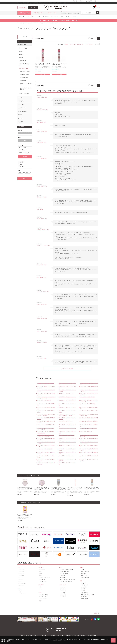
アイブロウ (21, 579)
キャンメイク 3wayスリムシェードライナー (89, 384)
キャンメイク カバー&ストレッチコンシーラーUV (89, 401)
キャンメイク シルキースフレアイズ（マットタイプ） (46, 429)
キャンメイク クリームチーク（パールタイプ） (46, 422)
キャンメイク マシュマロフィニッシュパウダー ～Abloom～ (46, 415)
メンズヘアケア (43, 599)
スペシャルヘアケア (65, 572)
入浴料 (83, 570)
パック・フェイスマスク (25, 65)
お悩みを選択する (25, 140)
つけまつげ (84, 583)
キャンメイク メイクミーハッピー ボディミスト (68, 460)
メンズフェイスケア (44, 595)
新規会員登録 (22, 7)
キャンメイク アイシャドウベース (67, 435)
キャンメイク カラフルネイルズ (66, 393)
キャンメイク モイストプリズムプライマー (89, 408)
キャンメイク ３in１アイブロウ (88, 404)
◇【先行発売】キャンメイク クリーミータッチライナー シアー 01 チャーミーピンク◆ (75, 489)
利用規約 (83, 635)
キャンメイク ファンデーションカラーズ (68, 463)
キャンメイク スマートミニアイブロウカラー (46, 453)
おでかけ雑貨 (84, 597)
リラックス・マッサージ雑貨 (88, 595)
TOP (18, 23)
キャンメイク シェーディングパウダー (68, 400)
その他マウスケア (22, 593)
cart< (94, 6)
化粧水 (22, 54)
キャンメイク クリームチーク (44, 400)
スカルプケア (63, 576)
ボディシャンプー (85, 572)
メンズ (74, 17)
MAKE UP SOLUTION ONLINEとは (29, 635)
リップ (20, 581)
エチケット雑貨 (85, 599)
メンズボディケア (43, 597)
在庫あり (92, 38)
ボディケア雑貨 (85, 593)
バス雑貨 (83, 591)
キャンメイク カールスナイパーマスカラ (89, 446)
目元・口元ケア (24, 68)
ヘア (28, 17)
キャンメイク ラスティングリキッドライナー (46, 391)
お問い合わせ (97, 1)
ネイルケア (63, 587)
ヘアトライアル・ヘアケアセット (68, 579)
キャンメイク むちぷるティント (66, 456)
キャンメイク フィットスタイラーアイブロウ (89, 450)
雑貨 (62, 17)
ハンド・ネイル (55, 17)
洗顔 (21, 51)
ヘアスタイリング (64, 574)
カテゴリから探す (24, 13)
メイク (39, 17)
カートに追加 (43, 74)
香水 (40, 587)
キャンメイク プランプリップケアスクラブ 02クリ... (43, 64)
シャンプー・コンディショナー (67, 570)
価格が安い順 (72, 44)
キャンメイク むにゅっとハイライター (89, 421)
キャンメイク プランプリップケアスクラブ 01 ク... (59, 64)
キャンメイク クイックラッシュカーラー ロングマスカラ (89, 443)
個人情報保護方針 (92, 635)
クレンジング (23, 48)
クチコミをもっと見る (67, 368)
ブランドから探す (38, 13)
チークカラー (21, 572)
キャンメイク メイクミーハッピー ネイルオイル (46, 463)
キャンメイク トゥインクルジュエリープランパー (46, 460)
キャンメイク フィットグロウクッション (46, 408)
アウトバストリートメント (66, 581)
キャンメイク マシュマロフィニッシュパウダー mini (89, 415)
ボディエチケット (85, 578)
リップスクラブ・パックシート (26, 89)
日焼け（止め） (85, 576)
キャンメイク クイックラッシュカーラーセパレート (46, 443)
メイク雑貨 (84, 587)
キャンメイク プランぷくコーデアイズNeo (68, 432)
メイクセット (21, 585)
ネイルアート (63, 591)
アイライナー (21, 576)
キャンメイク (69, 14)
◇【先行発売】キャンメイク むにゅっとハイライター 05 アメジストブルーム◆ (42, 489)
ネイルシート (63, 597)
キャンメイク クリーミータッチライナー (68, 384)
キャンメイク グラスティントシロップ (89, 456)
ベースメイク (21, 570)
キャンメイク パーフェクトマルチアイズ (46, 404)
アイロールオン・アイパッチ (26, 84)
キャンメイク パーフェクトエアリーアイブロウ (68, 391)
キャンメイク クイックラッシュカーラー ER (46, 446)
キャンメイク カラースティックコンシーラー (68, 411)
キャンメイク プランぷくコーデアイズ (68, 428)
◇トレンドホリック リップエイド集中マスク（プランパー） (25, 515)
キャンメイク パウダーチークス (88, 397)
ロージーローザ (76, 14)
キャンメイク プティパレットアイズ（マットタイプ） (46, 432)
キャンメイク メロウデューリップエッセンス (46, 457)
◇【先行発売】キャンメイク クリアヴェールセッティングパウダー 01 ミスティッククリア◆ (25, 489)
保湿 (21, 58)
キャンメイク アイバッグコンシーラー (89, 411)
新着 (21, 164)
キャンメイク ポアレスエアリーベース (68, 407)
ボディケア (84, 574)
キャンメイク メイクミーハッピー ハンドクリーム (89, 394)
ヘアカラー (63, 578)
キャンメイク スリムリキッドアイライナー (68, 439)
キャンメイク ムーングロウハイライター (68, 425)
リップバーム (24, 78)
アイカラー (21, 574)
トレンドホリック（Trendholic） (24, 517)
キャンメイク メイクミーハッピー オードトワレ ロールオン (46, 398)
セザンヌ (63, 14)
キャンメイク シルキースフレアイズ (46, 383)
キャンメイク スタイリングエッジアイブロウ (68, 450)
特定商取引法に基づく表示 (72, 635)
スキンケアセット (24, 93)
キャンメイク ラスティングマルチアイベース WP (89, 436)
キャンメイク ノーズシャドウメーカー (46, 425)
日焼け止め (22, 61)
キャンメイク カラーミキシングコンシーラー (46, 411)
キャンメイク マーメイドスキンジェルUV (68, 404)
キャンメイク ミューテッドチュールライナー (89, 439)
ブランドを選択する (25, 133)
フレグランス (46, 17)
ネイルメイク (63, 589)
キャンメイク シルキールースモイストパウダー (68, 418)
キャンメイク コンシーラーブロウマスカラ (68, 453)
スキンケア (21, 17)
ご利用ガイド (81, 1)
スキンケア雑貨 (85, 585)
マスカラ (21, 578)
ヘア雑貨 (83, 589)
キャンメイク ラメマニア (86, 432)
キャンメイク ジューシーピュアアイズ (89, 387)
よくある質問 (89, 1)
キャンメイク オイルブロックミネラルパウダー (46, 418)
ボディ (33, 17)
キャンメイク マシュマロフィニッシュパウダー (46, 394)
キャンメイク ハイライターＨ (66, 421)
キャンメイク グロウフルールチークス (68, 397)
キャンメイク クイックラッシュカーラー (68, 443)
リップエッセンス (25, 71)
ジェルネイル (63, 595)
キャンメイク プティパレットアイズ (89, 428)
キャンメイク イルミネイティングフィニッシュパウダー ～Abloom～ (68, 415)
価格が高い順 (80, 44)
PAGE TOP (97, 613)
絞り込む (25, 178)
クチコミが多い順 (89, 44)
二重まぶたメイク (22, 583)
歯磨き (20, 591)
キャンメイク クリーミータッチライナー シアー (46, 439)
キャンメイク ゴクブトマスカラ (45, 449)
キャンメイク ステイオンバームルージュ (68, 387)
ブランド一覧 (23, 23)
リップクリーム (24, 74)
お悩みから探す (52, 13)
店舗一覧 (75, 1)
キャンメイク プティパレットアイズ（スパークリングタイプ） (46, 436)
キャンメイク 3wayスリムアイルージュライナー (46, 387)
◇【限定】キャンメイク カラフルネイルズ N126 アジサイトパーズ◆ (92, 489)
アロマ (41, 589)
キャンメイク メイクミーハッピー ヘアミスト (89, 460)
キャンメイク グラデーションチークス (89, 418)
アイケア (23, 81)
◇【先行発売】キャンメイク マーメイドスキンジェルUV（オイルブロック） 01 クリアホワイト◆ (58, 489)
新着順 (66, 44)
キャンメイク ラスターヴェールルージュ (89, 453)
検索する (25, 157)
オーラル (68, 17)
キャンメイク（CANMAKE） (33, 23)
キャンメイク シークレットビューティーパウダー (89, 391)
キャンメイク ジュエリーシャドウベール (89, 425)
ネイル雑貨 (63, 593)
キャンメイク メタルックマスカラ (67, 445)
